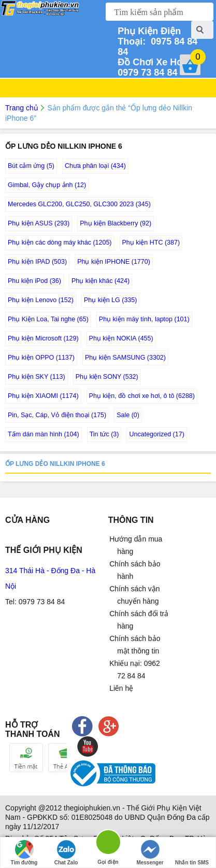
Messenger (150, 853)
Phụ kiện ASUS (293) (39, 223)
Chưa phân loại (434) (95, 166)
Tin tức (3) (104, 434)
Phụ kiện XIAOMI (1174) (43, 396)
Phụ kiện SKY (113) (37, 377)
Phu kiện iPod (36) (34, 281)
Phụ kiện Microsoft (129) (43, 338)
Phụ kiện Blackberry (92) (116, 223)
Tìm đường (24, 853)
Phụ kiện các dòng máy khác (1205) (60, 243)
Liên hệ (121, 688)
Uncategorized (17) (156, 434)
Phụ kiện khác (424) (100, 281)
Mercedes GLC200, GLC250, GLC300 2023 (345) (79, 204)
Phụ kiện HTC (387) (151, 243)
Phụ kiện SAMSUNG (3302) (125, 358)
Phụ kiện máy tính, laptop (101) (144, 319)
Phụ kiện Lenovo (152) (41, 300)
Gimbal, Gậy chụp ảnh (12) (47, 185)
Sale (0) (128, 415)
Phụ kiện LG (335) (111, 300)
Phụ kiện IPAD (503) (37, 262)
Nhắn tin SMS (192, 853)
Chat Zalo (66, 853)
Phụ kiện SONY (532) (107, 377)
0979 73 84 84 (154, 67)
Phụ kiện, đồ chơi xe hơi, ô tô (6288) (142, 396)
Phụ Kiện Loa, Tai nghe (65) (48, 319)
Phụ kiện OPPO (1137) (41, 358)
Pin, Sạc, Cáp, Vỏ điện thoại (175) (57, 415)
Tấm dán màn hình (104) (44, 434)
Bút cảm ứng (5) (31, 166)
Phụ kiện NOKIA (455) (121, 338)
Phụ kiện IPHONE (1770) (114, 262)
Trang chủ (22, 108)
